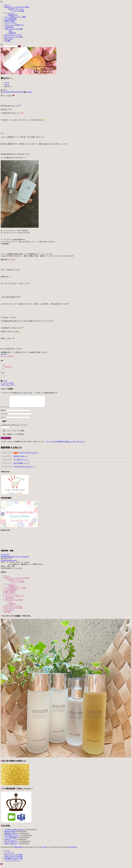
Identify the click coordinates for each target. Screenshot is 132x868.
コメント (5, 409)
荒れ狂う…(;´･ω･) (11, 842)
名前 (3, 413)
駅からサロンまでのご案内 (14, 37)
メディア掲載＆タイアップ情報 (15, 17)
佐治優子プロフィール (16, 9)
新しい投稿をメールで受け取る (14, 437)
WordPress (72, 849)
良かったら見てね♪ (7, 356)
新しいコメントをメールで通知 (14, 433)
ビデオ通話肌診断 (11, 19)
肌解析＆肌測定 (10, 21)
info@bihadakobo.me (9, 563)
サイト (3, 420)
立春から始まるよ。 (11, 846)
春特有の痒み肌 (10, 834)
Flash (45, 849)
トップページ (9, 855)
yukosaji (29, 92)
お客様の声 (12, 33)
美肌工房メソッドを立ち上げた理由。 (17, 7)
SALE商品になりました (13, 838)
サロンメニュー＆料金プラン (14, 25)
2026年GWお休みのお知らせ (15, 832)
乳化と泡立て (9, 39)
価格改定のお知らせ (11, 836)
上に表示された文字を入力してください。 (15, 427)
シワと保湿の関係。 (11, 840)
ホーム (7, 5)
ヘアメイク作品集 (18, 11)
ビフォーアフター (11, 23)
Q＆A (10, 31)
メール (4, 416)
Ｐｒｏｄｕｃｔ (10, 13)
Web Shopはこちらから (13, 35)
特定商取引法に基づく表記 (14, 861)
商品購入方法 (13, 15)
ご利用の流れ (9, 27)
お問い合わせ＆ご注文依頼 (14, 29)
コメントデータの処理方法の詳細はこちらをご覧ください (65, 444)
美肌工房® (18, 849)
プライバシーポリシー (12, 863)
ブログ (7, 84)
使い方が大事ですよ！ (12, 844)
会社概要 (8, 41)
